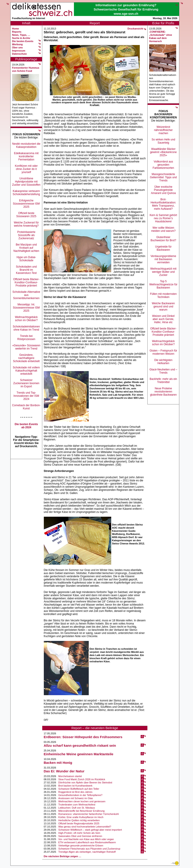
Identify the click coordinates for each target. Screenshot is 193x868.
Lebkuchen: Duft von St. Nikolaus (77, 808)
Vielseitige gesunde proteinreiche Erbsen (81, 845)
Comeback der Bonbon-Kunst (26, 407)
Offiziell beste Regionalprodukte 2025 (79, 823)
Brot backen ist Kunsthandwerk (75, 786)
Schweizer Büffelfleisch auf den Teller (79, 789)
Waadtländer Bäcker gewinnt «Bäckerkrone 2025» (163, 152)
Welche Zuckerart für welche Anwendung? (26, 224)
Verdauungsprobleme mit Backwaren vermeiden (163, 259)
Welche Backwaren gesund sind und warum (163, 307)
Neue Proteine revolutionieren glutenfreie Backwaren (163, 392)
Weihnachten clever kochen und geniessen (82, 801)
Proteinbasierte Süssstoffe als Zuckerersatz (26, 235)
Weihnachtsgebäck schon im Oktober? (26, 319)
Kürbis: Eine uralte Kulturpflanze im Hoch (81, 817)
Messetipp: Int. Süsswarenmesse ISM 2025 (26, 308)
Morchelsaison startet (70, 776)
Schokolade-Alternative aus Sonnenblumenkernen (26, 295)
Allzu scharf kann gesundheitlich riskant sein (80, 745)
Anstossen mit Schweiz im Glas (76, 798)
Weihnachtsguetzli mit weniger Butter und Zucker (163, 272)
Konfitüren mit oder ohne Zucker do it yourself (26, 169)
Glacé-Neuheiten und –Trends (163, 371)
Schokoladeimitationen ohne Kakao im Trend (26, 328)
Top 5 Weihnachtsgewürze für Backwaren (163, 284)
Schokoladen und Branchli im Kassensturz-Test (26, 270)
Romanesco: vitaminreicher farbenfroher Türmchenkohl (89, 814)
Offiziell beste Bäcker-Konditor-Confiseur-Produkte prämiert (26, 282)
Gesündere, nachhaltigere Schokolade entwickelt (26, 358)
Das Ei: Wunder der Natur (64, 771)
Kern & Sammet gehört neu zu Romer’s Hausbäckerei (163, 218)
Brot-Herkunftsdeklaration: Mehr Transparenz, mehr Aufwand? (163, 204)
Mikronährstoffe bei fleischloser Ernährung (82, 811)
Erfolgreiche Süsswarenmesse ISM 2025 (26, 204)
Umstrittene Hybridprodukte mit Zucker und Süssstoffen (26, 182)
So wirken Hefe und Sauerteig (163, 141)
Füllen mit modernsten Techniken (163, 295)
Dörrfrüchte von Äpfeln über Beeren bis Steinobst (85, 782)
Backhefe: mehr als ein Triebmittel (163, 381)
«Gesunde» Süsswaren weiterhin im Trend (26, 347)
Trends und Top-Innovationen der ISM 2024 (26, 396)
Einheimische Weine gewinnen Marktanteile (79, 754)
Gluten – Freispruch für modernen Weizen (163, 352)
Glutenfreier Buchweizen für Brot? (163, 239)
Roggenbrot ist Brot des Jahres (75, 792)
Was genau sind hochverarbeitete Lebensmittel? (85, 827)
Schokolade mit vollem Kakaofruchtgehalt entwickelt (26, 371)
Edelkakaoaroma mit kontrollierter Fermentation (26, 156)
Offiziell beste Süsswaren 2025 (26, 215)
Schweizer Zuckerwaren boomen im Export (26, 383)
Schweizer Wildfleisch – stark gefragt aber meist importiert (90, 830)
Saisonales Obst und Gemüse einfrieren (80, 836)
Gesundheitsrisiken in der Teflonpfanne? (80, 795)
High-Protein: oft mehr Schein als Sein (79, 833)
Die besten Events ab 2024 (26, 426)
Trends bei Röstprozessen (26, 338)
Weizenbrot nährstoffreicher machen (163, 130)
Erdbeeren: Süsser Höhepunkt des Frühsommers (83, 737)
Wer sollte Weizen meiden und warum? (163, 229)
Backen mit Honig (58, 763)
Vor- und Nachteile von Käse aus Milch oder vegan (86, 839)
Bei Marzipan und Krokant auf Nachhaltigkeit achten (26, 248)
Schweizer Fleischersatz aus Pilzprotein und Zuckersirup (89, 849)
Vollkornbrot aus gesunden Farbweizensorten (163, 165)
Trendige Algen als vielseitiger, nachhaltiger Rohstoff (87, 852)
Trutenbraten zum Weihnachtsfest (77, 805)
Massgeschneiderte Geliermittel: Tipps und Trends (163, 177)
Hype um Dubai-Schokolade (26, 259)
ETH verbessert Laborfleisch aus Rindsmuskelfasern (87, 842)
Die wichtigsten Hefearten (163, 362)
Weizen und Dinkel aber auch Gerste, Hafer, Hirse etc (163, 319)
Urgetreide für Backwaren (163, 248)
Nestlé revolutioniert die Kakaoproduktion (26, 145)
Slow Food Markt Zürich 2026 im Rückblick (82, 779)
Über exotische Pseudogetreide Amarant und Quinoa (163, 190)
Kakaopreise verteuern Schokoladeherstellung (26, 193)
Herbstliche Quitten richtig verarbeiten (79, 820)
